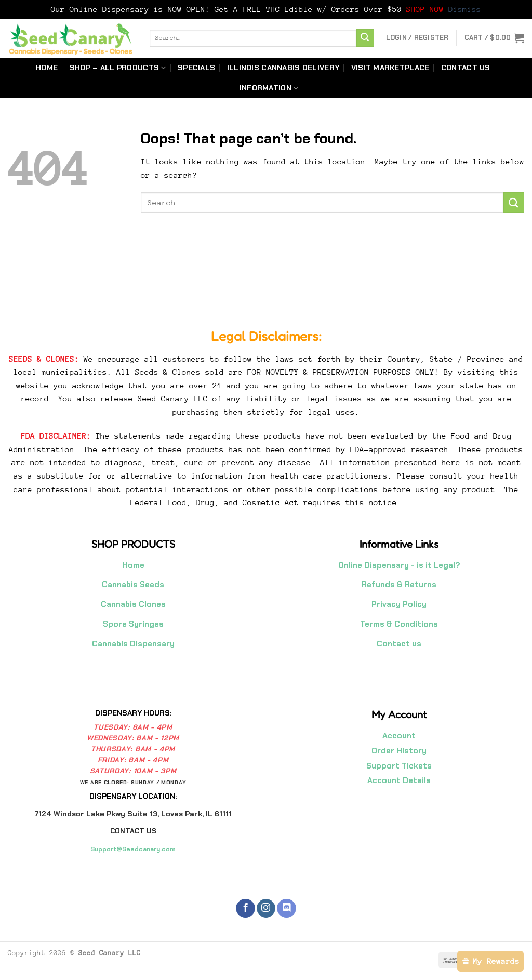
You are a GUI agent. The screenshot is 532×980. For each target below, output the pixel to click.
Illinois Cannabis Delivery (283, 68)
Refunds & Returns (399, 585)
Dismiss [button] (465, 9)
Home (47, 68)
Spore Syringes (133, 624)
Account (399, 736)
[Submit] (365, 38)
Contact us (466, 68)
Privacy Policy (399, 604)
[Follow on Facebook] (245, 909)
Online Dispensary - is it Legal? (399, 565)
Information (269, 88)
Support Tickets (399, 766)
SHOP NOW (427, 9)
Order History (399, 751)
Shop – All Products (118, 68)
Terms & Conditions (399, 624)
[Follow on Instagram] (266, 909)
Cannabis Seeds (133, 585)
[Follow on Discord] (286, 909)
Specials (196, 68)
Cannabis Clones (133, 604)
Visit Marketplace (390, 68)
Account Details (399, 780)
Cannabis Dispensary (133, 644)
